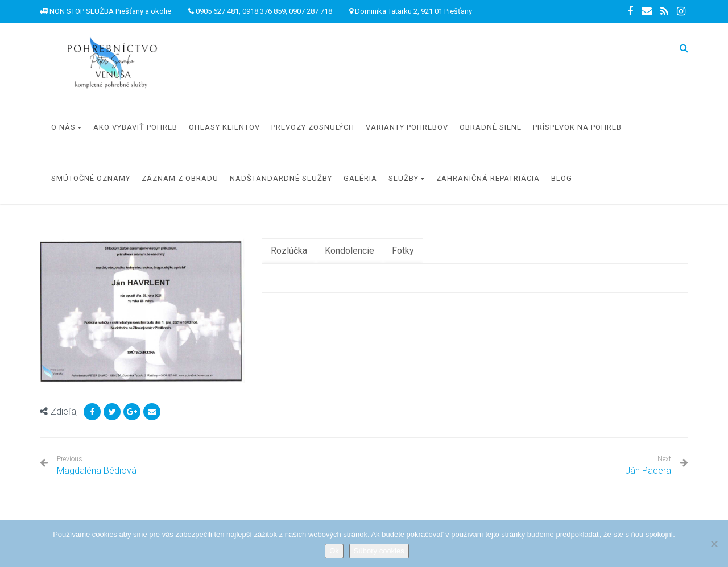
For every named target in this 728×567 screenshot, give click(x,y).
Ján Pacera (648, 471)
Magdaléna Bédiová (97, 465)
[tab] (289, 251)
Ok (334, 551)
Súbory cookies (379, 551)
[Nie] (714, 544)
